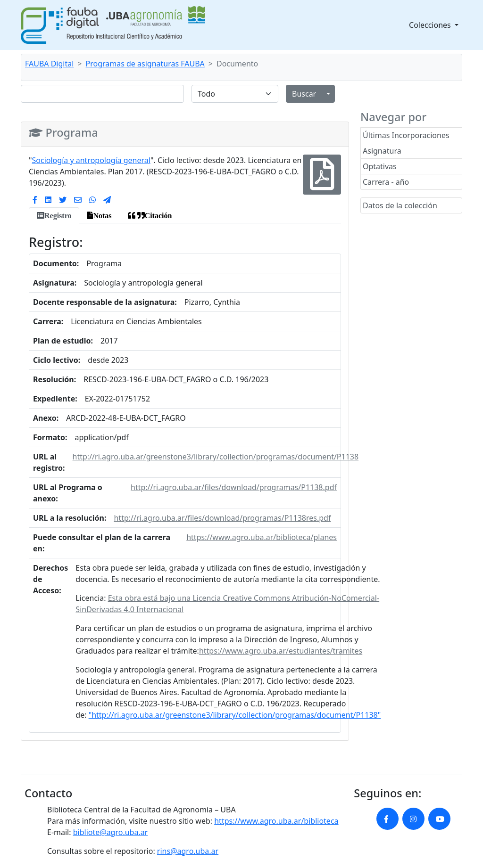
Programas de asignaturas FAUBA (145, 64)
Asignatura (382, 151)
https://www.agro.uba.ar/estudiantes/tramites (281, 651)
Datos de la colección (400, 205)
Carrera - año (386, 182)
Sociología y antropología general (91, 160)
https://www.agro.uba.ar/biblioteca (276, 821)
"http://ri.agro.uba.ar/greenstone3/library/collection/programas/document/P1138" (235, 715)
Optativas (380, 166)
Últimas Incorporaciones (406, 135)
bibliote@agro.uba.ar (111, 832)
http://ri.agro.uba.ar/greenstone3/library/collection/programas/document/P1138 (216, 457)
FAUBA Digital (49, 64)
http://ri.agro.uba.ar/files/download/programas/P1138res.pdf (222, 518)
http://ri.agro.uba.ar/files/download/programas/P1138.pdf (234, 487)
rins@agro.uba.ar (188, 851)
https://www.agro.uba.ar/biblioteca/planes (262, 537)
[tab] (54, 215)
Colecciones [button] (431, 25)
